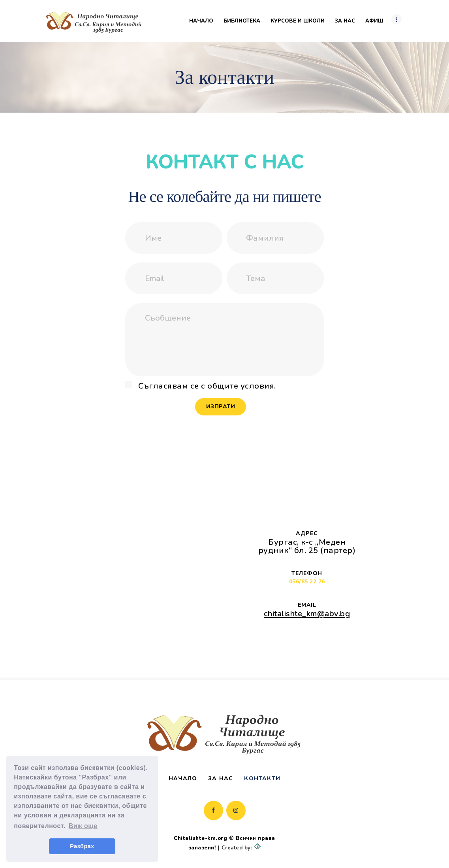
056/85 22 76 (307, 582)
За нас (221, 778)
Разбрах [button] (82, 846)
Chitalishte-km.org (200, 838)
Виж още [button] (83, 826)
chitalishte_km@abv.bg (307, 613)
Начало (183, 778)
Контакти (262, 778)
